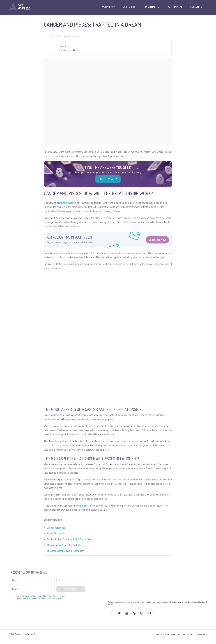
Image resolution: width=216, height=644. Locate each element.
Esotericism (174, 7)
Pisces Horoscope (56, 534)
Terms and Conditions (186, 634)
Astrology (54, 37)
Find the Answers (108, 179)
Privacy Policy (170, 634)
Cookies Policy (202, 634)
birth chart (84, 506)
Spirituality (152, 7)
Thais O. (65, 47)
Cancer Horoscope (56, 528)
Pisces (59, 218)
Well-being (129, 7)
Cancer (47, 218)
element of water (65, 203)
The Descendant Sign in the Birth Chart (66, 551)
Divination (196, 7)
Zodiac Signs (72, 37)
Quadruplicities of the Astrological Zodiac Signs (70, 539)
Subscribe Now (157, 240)
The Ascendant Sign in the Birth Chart (65, 545)
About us (159, 634)
